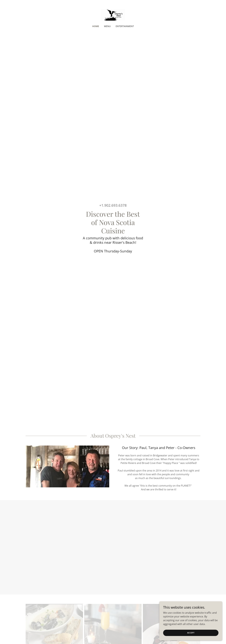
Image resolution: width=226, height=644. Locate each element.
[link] (113, 14)
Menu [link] (107, 26)
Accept (191, 633)
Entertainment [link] (125, 26)
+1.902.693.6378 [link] (113, 205)
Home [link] (96, 26)
